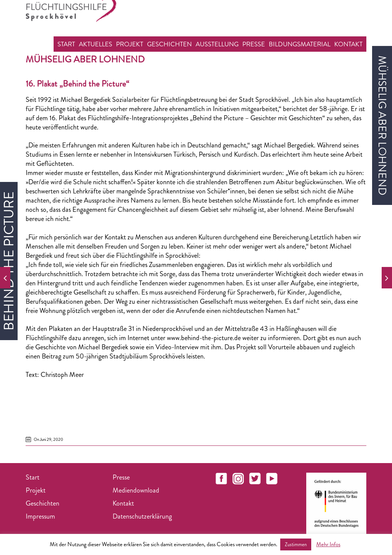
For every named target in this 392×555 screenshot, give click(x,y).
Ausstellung (217, 44)
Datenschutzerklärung (142, 516)
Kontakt (348, 44)
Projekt (130, 44)
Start (66, 44)
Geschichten (169, 44)
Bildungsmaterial (300, 44)
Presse (254, 44)
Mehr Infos (328, 544)
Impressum (40, 516)
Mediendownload (136, 490)
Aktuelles (96, 44)
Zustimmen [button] (296, 544)
